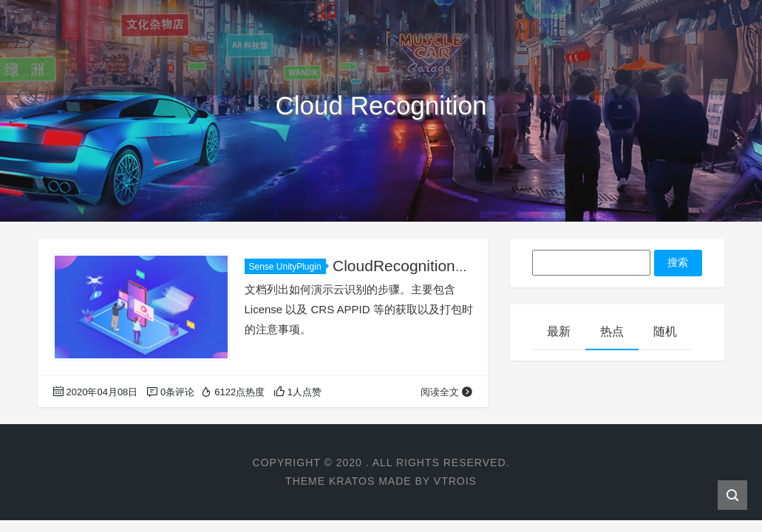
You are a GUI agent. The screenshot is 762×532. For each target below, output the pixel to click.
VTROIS (455, 481)
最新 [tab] (559, 331)
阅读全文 (447, 392)
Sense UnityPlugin (288, 267)
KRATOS (352, 481)
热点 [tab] (612, 331)
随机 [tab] (665, 331)
